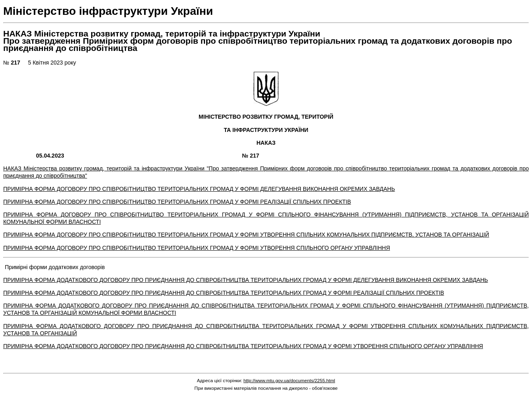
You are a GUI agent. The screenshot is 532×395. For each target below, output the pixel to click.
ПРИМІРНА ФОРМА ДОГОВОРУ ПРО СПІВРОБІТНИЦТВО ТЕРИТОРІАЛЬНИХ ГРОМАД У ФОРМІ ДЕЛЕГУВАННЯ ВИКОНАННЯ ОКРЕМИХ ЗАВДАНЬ (199, 189)
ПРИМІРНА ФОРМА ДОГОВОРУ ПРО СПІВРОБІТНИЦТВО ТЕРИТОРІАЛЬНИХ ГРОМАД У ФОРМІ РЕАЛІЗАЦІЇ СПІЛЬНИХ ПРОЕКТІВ (177, 202)
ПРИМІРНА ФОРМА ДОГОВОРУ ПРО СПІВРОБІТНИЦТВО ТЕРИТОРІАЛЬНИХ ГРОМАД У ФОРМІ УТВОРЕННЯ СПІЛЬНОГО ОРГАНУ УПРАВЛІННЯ (197, 248)
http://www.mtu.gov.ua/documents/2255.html (289, 380)
